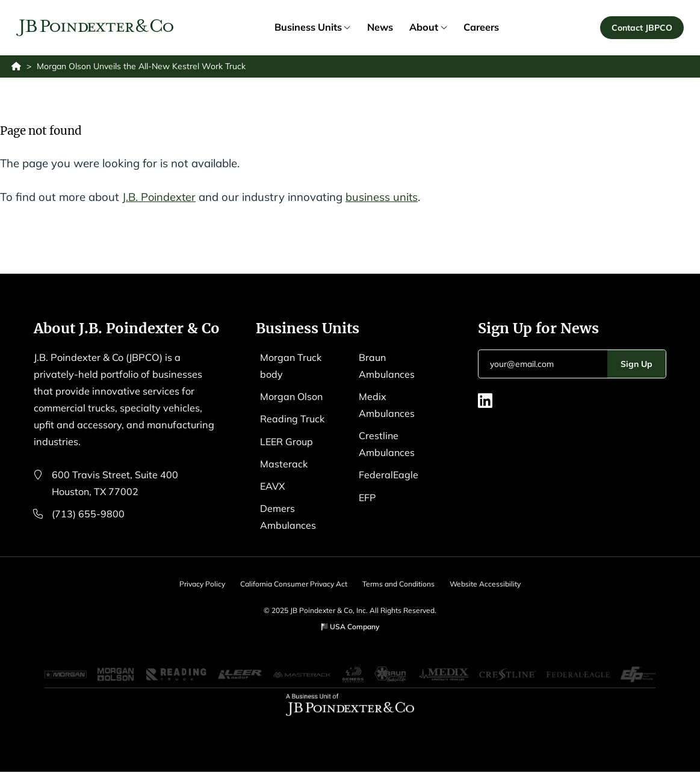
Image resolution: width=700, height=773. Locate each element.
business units (384, 197)
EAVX (273, 486)
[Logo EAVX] (95, 28)
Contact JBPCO (642, 27)
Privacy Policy (200, 584)
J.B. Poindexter (160, 197)
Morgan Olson (292, 396)
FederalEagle (389, 475)
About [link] (428, 28)
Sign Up (637, 364)
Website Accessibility (488, 584)
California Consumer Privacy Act (293, 584)
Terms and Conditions (399, 584)
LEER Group (287, 442)
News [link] (380, 28)
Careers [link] (481, 28)
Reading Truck (293, 419)
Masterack (284, 464)
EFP (368, 497)
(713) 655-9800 (88, 514)
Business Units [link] (312, 28)
